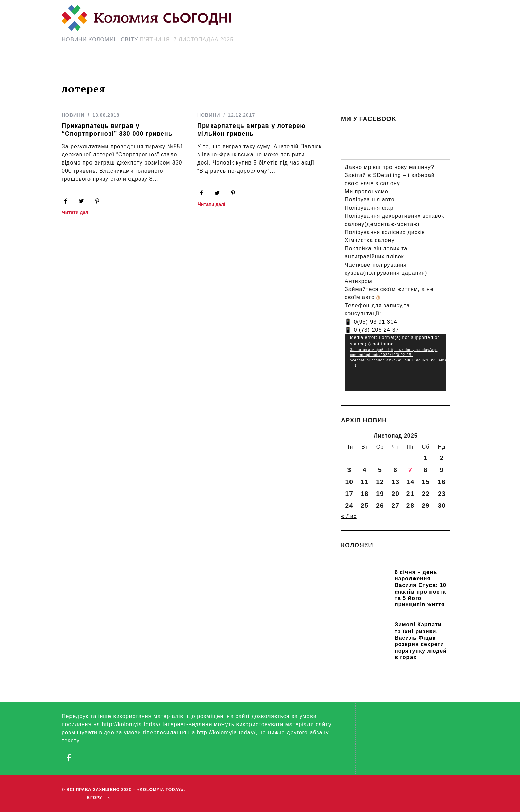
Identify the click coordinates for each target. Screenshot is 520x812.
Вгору (98, 798)
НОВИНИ (73, 115)
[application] (396, 363)
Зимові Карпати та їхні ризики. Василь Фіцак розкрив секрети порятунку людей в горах (421, 641)
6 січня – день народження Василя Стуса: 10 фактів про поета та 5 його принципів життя (421, 588)
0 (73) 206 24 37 (376, 330)
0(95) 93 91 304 (375, 322)
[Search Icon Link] (321, 67)
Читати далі (76, 212)
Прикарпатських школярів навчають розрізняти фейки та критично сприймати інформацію (391, 557)
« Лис (349, 516)
